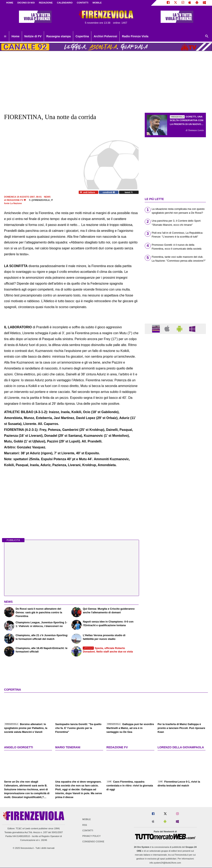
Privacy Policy (92, 836)
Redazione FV (15, 200)
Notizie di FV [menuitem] (33, 36)
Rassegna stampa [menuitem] (59, 36)
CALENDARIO (65, 3)
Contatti (88, 830)
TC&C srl (20, 828)
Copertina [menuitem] (82, 36)
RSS (85, 825)
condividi (109, 192)
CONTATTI (83, 3)
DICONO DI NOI (26, 3)
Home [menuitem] (16, 36)
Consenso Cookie (93, 842)
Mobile (87, 819)
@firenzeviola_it (41, 200)
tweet (129, 192)
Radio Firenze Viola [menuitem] (135, 36)
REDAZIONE (46, 3)
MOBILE (97, 3)
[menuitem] (5, 36)
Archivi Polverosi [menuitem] (105, 36)
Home (10, 3)
